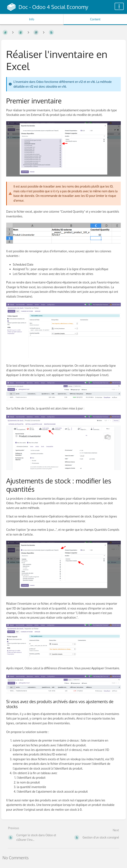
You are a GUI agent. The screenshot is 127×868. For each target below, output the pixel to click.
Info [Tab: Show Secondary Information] (32, 19)
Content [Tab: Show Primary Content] (95, 19)
